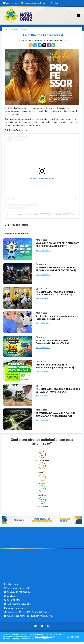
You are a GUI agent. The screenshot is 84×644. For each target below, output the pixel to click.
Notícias (15, 30)
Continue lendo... (43, 250)
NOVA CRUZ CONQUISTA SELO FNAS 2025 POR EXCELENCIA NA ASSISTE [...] (57, 245)
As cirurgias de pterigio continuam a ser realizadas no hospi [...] (57, 318)
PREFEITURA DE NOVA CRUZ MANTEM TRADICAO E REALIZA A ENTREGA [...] (55, 293)
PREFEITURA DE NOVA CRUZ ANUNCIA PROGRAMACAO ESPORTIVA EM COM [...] (57, 269)
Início (6, 30)
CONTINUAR (73, 637)
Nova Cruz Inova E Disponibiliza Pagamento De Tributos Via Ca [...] (53, 342)
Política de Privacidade (44, 637)
